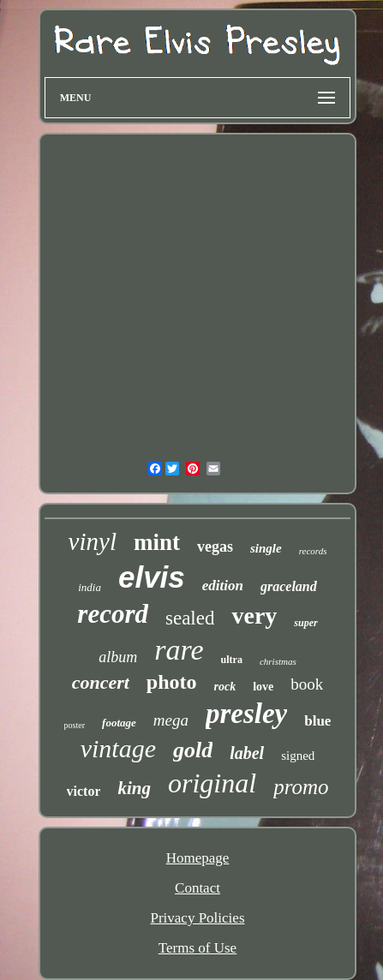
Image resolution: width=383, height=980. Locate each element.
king (134, 788)
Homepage (198, 858)
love (263, 687)
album (118, 657)
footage (119, 723)
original (212, 783)
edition (223, 586)
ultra (232, 660)
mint (157, 542)
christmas (278, 661)
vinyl (93, 541)
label (247, 753)
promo (301, 787)
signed (298, 756)
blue (317, 721)
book (307, 684)
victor (84, 791)
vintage (118, 748)
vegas (215, 547)
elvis (152, 577)
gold (193, 750)
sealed (190, 618)
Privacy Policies (197, 918)
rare (179, 650)
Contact (197, 888)
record (113, 614)
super (305, 623)
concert (101, 682)
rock (225, 687)
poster (75, 725)
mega (171, 720)
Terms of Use (197, 948)
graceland (289, 586)
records (313, 551)
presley (246, 714)
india (90, 587)
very (254, 615)
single (266, 548)
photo (172, 682)
